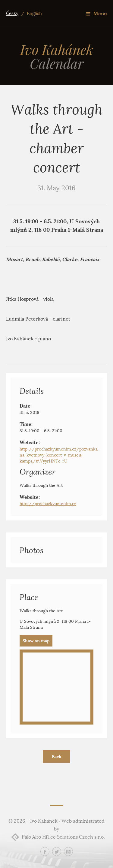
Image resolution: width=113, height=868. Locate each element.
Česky (12, 14)
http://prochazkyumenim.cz (48, 504)
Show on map (36, 641)
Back (56, 757)
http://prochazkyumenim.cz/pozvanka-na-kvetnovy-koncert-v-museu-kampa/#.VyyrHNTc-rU (60, 455)
